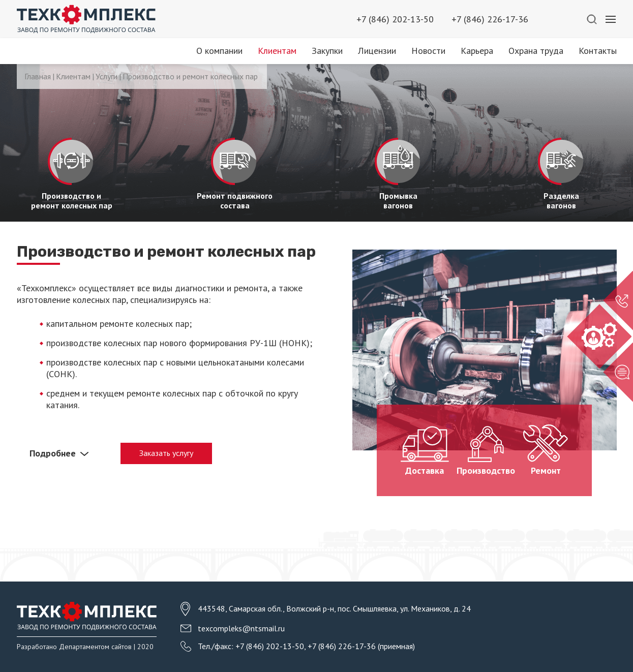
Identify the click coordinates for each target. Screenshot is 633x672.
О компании (219, 51)
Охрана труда (536, 51)
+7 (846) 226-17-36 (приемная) (361, 646)
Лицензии (377, 51)
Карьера (477, 51)
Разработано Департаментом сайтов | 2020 (85, 647)
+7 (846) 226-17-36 (490, 19)
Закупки (327, 51)
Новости (428, 51)
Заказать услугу (166, 453)
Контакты (598, 51)
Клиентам (277, 51)
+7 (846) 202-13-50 (395, 19)
